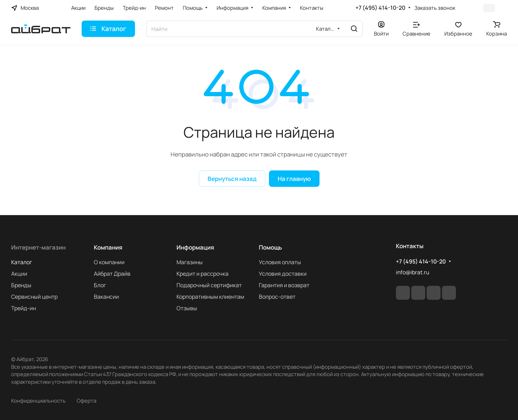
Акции (19, 274)
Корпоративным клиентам (210, 297)
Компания (108, 247)
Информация (195, 247)
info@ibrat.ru (412, 272)
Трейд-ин (24, 308)
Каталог (22, 262)
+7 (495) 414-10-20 (380, 8)
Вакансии (106, 297)
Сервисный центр (34, 297)
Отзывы (187, 308)
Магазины (190, 262)
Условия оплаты (280, 262)
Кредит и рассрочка (202, 274)
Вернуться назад (232, 179)
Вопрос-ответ (277, 297)
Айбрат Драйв (112, 274)
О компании (109, 262)
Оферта (87, 400)
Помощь (270, 247)
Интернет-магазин (38, 247)
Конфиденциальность (38, 400)
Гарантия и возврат (284, 285)
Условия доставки (283, 274)
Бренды (21, 285)
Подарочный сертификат (209, 285)
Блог (100, 285)
